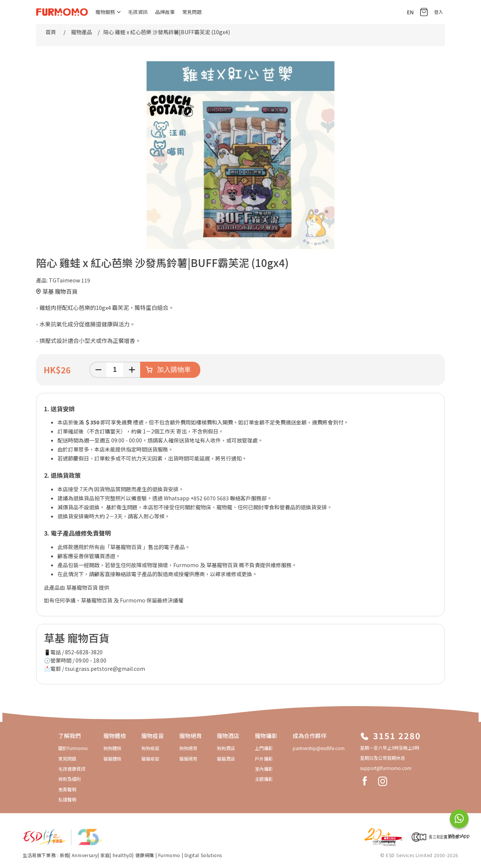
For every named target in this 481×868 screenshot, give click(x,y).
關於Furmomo (73, 748)
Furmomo (169, 855)
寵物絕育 (191, 736)
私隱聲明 (67, 799)
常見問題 (192, 12)
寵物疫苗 (153, 736)
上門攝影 (264, 748)
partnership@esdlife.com (319, 748)
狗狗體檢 (112, 748)
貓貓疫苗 (150, 759)
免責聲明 (67, 789)
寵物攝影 (266, 736)
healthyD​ (123, 855)
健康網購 (145, 855)
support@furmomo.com (386, 768)
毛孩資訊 (138, 12)
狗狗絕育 (188, 748)
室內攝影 (264, 769)
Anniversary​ (85, 855)
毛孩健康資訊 (72, 769)
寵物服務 (108, 12)
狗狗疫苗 (150, 748)
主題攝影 (264, 779)
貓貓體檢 (112, 759)
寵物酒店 (228, 736)
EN (410, 12)
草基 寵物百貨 (60, 291)
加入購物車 (174, 370)
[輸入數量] (115, 370)
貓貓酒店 (226, 759)
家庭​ (105, 855)
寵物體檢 (115, 736)
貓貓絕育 (188, 759)
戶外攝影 (264, 759)
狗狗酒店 (226, 748)
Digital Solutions (203, 855)
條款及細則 (70, 779)
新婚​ (64, 855)
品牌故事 (165, 12)
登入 (439, 12)
